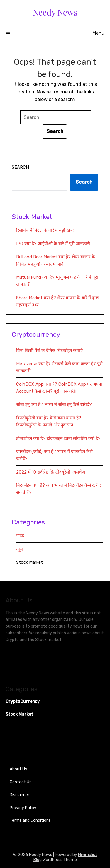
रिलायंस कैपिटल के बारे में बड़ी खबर (45, 230)
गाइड (20, 536)
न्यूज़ (20, 549)
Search (20, 167)
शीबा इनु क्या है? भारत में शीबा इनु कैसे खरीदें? (54, 404)
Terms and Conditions (30, 820)
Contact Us (21, 782)
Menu (98, 33)
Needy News (55, 12)
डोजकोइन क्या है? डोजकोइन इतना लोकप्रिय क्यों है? (58, 438)
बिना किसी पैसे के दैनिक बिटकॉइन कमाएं (49, 351)
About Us (18, 769)
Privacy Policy (23, 808)
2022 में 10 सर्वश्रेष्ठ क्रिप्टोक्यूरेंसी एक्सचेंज (51, 472)
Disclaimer (20, 795)
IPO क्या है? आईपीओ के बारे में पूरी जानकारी (53, 244)
